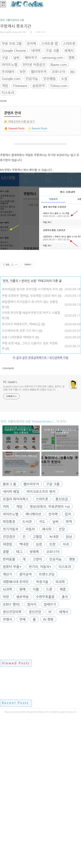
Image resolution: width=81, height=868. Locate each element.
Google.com (11, 125)
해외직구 (31, 103)
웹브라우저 (39, 118)
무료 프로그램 (12, 89)
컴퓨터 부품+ (12, 716)
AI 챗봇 (48, 768)
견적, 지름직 (10, 430)
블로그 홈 (9, 633)
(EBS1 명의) (11, 753)
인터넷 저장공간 (34, 110)
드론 (49, 738)
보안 (23, 118)
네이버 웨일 (11, 640)
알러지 (32, 753)
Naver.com (59, 110)
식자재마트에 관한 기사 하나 (20, 480)
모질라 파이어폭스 (16, 648)
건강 (62, 678)
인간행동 (50, 125)
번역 (69, 670)
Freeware (20, 132)
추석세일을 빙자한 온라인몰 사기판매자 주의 (30, 438)
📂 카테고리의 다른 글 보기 (19, 167)
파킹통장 (9, 670)
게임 (5, 132)
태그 (19, 700)
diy (72, 118)
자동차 (30, 678)
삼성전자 (39, 132)
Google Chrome (14, 96)
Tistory (40, 861)
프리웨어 (8, 118)
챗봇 (72, 708)
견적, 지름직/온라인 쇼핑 (12, 66)
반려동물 (9, 708)
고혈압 (37, 685)
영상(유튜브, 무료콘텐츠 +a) (50, 655)
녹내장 (54, 685)
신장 (52, 693)
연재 (22, 768)
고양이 (37, 708)
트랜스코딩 (47, 723)
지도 (42, 670)
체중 (63, 738)
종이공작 (26, 723)
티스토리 (8, 139)
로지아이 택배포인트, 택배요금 (21, 473)
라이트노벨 (10, 110)
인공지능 (32, 125)
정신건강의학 (12, 761)
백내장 (24, 693)
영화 (72, 103)
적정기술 (42, 731)
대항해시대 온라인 (16, 731)
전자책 (31, 89)
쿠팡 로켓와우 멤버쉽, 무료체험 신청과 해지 (29, 445)
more (3, 147)
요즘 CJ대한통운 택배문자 (18, 486)
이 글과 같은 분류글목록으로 (30, 506)
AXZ (23, 861)
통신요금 (62, 648)
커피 (6, 655)
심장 (39, 693)
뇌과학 (7, 738)
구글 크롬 (52, 96)
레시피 (47, 678)
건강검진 (9, 685)
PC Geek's (10, 531)
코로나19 (58, 118)
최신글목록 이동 (59, 506)
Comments (8, 517)
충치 (65, 746)
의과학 (60, 731)
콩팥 (6, 700)
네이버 (36, 96)
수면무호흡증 (45, 746)
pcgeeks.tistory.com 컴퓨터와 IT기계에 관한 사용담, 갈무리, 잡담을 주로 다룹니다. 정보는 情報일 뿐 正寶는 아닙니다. (34, 537)
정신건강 (35, 761)
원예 (22, 738)
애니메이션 (33, 663)
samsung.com (53, 103)
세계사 (69, 96)
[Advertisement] (40, 37)
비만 (6, 746)
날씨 (16, 103)
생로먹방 (22, 746)
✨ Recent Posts (38, 174)
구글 (5, 103)
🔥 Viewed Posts (14, 174)
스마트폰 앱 (49, 89)
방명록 (34, 700)
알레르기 (50, 753)
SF (50, 761)
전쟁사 (7, 768)
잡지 (68, 663)
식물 (36, 738)
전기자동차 (11, 678)
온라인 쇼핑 (29, 430)
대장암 (7, 693)
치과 (66, 693)
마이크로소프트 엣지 (41, 640)
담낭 (69, 685)
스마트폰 (69, 89)
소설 (64, 125)
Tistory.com (59, 132)
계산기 (7, 723)
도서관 (27, 670)
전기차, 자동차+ (40, 716)
